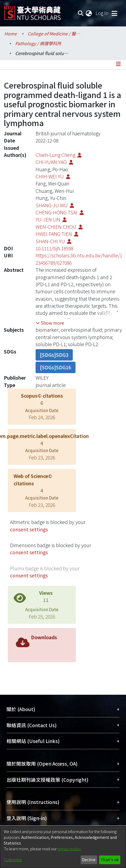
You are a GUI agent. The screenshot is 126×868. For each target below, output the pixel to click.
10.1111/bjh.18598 (54, 248)
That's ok (110, 860)
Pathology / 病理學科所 (38, 43)
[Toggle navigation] (114, 13)
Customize (13, 860)
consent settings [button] (29, 529)
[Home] (32, 11)
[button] (50, 323)
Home (11, 33)
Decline (89, 860)
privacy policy (69, 849)
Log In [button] (102, 13)
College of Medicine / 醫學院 (55, 33)
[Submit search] (81, 13)
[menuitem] (89, 13)
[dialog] (63, 847)
